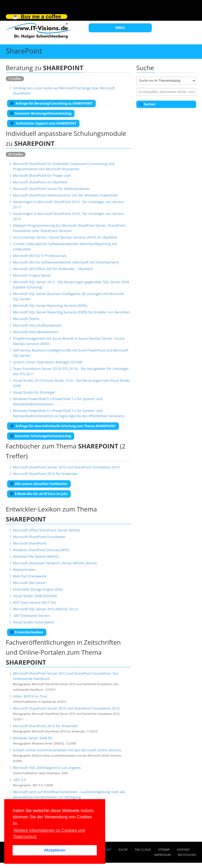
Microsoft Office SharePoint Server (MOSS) (47, 530)
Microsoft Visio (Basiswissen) (36, 332)
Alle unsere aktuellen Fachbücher (39, 484)
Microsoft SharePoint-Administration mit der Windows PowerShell (65, 195)
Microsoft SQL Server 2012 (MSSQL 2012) (45, 609)
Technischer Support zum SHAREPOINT (43, 123)
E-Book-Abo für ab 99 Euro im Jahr (39, 494)
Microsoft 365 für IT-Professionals (40, 256)
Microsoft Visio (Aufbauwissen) (37, 325)
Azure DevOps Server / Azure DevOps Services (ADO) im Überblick (65, 237)
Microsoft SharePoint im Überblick (40, 182)
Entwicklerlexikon (27, 632)
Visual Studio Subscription (34, 622)
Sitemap (164, 849)
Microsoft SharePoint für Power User (42, 175)
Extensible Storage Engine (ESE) (38, 589)
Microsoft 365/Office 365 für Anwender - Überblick (53, 269)
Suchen (147, 104)
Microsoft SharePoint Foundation (39, 537)
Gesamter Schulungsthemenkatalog (41, 436)
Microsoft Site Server (29, 583)
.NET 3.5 (19, 780)
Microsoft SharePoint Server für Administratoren (51, 189)
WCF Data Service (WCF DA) (34, 602)
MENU (120, 28)
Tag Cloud (143, 849)
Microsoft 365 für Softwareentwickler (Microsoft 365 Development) (66, 262)
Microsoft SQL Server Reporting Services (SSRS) (50, 306)
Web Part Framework (30, 576)
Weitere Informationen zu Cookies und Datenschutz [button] (49, 833)
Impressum (162, 855)
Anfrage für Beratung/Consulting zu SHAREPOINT (51, 103)
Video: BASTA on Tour (30, 696)
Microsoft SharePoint (30, 543)
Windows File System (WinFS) (36, 556)
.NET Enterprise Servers (32, 616)
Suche (123, 849)
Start (107, 849)
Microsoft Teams (26, 319)
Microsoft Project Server (32, 275)
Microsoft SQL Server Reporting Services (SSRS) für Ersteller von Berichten (71, 312)
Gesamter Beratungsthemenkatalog (41, 113)
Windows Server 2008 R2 (32, 738)
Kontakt (183, 849)
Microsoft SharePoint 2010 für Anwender (45, 474)
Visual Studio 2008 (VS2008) (35, 596)
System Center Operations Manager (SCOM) (48, 362)
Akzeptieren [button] (55, 850)
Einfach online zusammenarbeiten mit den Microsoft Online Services (67, 750)
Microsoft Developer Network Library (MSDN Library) (55, 563)
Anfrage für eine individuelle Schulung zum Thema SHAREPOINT (63, 426)
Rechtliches (187, 855)
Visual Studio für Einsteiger (34, 392)
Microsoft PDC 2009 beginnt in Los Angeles (47, 768)
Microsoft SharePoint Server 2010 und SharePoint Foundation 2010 (66, 467)
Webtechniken (24, 570)
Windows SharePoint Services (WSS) (41, 550)
